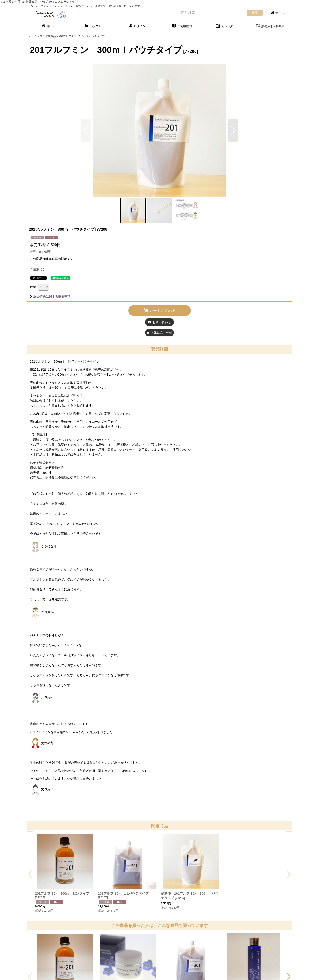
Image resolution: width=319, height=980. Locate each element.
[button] (270, 26)
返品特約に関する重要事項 (50, 297)
